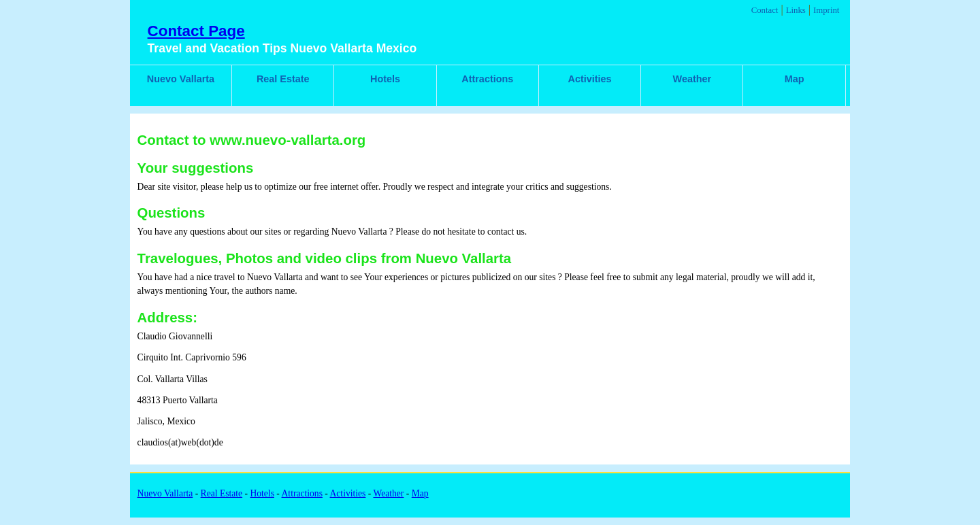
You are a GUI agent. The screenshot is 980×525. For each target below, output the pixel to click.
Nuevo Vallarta (181, 79)
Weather (692, 79)
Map (795, 79)
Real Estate (283, 79)
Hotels (385, 79)
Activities (590, 79)
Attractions (487, 79)
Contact (765, 10)
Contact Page (196, 31)
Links (796, 10)
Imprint (826, 10)
